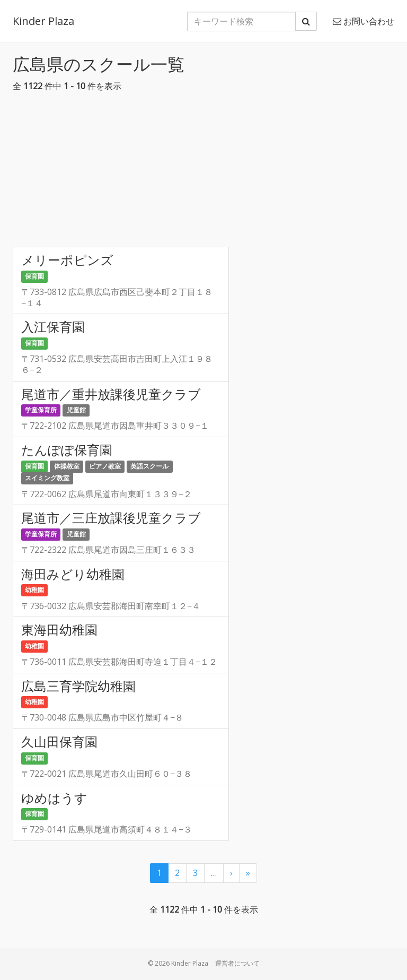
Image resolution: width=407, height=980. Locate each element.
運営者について (237, 963)
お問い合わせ (364, 21)
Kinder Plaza (43, 21)
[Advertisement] (203, 172)
